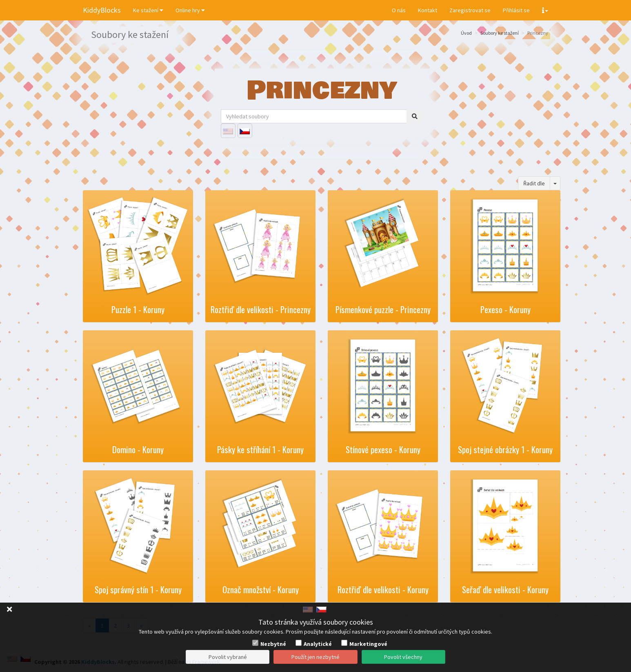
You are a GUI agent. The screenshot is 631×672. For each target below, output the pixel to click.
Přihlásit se (516, 10)
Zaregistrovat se (470, 10)
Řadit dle (534, 183)
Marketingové (368, 644)
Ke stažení (148, 10)
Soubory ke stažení (500, 33)
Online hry (190, 10)
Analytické (318, 644)
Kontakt (428, 10)
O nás (399, 10)
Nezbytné (273, 644)
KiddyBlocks (102, 10)
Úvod (466, 33)
